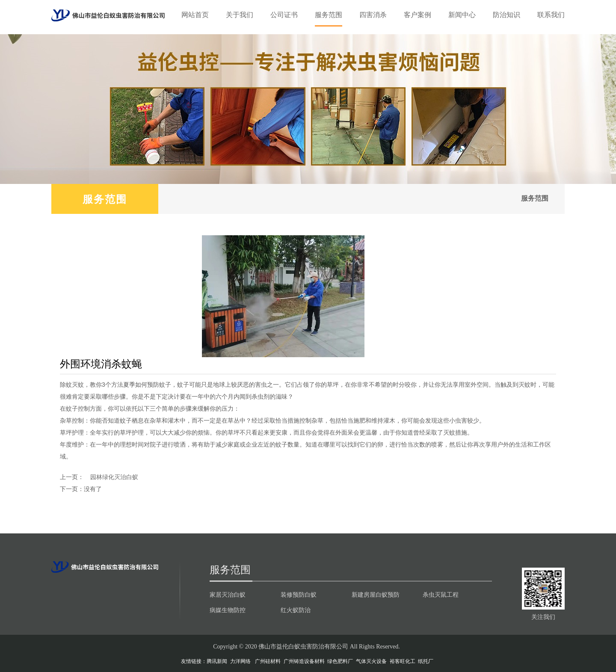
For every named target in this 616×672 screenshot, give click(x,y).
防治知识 (506, 15)
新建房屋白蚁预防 (376, 595)
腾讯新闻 (217, 661)
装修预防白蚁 (299, 595)
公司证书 (284, 15)
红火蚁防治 (296, 610)
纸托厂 (426, 661)
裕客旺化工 (403, 661)
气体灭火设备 (371, 661)
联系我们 (551, 15)
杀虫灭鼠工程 (441, 595)
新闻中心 (462, 15)
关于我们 (240, 15)
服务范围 (329, 15)
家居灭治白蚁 (228, 595)
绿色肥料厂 (340, 661)
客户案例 (418, 15)
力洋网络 (240, 661)
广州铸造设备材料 (304, 661)
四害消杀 (373, 15)
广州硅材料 (268, 661)
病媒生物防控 (228, 610)
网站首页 (195, 15)
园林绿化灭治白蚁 (114, 477)
